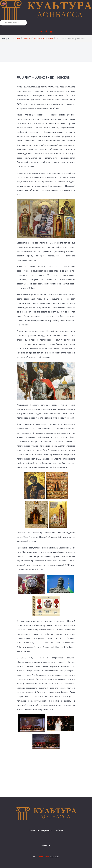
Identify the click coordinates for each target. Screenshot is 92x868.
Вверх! (46, 845)
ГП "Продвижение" (43, 857)
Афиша (59, 830)
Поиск (0, 20)
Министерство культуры (40, 830)
